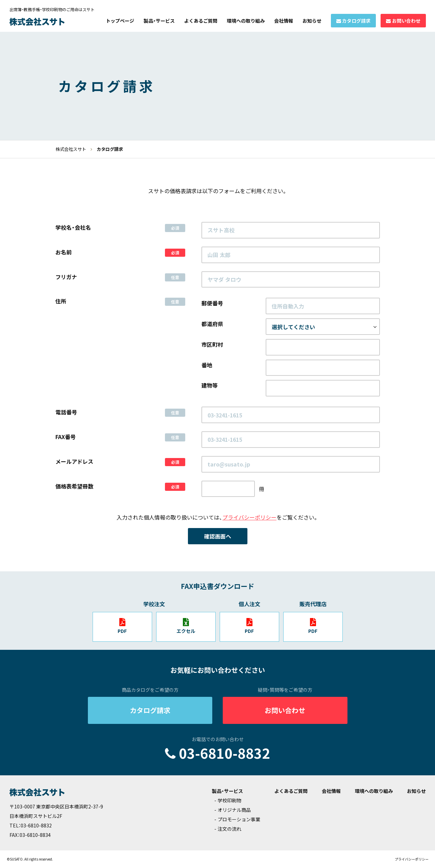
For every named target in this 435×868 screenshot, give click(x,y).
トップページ (120, 21)
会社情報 (284, 21)
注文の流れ (229, 829)
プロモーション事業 (239, 819)
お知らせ (312, 21)
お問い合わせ (406, 21)
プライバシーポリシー (249, 517)
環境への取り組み (246, 21)
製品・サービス (159, 21)
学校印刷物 (229, 800)
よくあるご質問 (201, 21)
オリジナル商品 (234, 810)
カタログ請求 (356, 21)
